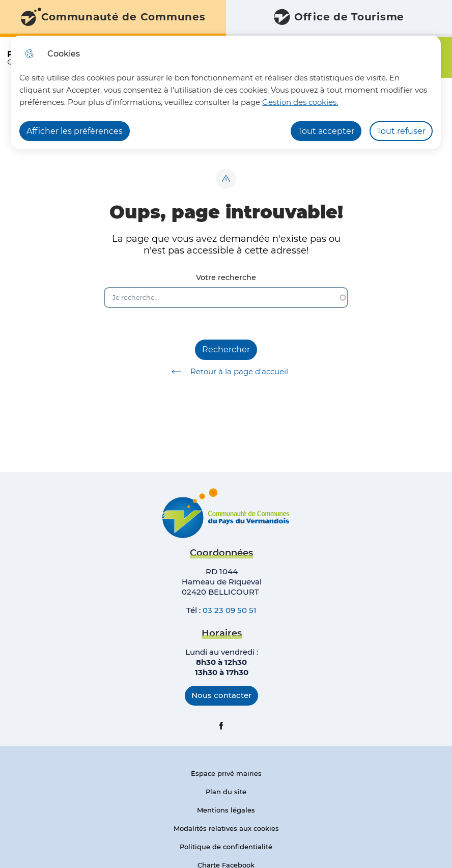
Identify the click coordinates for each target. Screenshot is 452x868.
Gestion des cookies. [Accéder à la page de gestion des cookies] (300, 102)
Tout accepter (326, 131)
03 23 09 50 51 (230, 610)
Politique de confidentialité (226, 847)
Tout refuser (401, 131)
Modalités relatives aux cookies (226, 828)
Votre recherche (226, 278)
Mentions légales (226, 810)
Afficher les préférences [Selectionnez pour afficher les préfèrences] (75, 131)
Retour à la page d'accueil (226, 372)
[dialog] (226, 92)
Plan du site (226, 792)
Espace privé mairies (226, 773)
